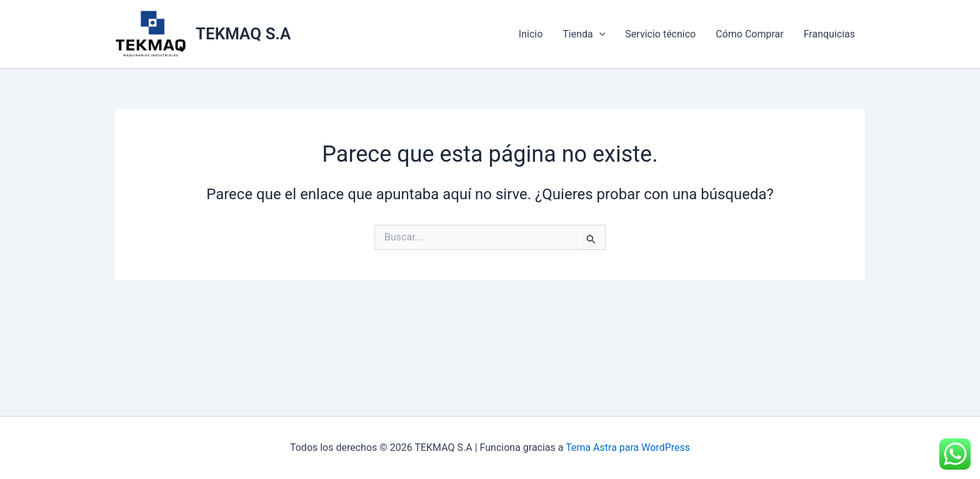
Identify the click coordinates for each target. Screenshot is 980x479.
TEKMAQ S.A (243, 34)
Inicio (531, 34)
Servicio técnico (660, 34)
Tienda (584, 34)
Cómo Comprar (749, 34)
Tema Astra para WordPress (628, 447)
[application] (599, 34)
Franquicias (829, 34)
